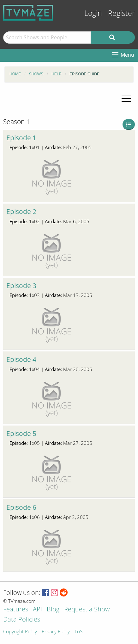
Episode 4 (21, 359)
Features (16, 610)
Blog (53, 610)
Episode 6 (21, 507)
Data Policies (22, 620)
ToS (78, 632)
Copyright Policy (20, 632)
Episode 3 (21, 286)
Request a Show (87, 610)
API (37, 610)
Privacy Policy (56, 632)
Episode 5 (21, 433)
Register (121, 13)
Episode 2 (21, 212)
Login (93, 13)
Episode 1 (21, 138)
